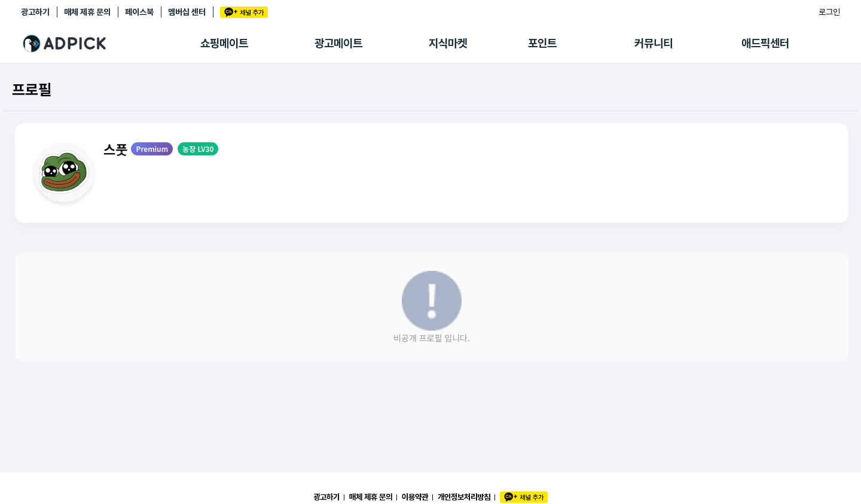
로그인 (829, 12)
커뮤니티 (654, 43)
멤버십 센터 (187, 12)
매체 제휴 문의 (87, 12)
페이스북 (139, 12)
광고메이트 (338, 43)
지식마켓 (448, 43)
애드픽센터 (765, 43)
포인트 (542, 43)
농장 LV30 (198, 149)
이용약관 (415, 497)
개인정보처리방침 (464, 497)
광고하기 (35, 12)
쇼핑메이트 (224, 43)
